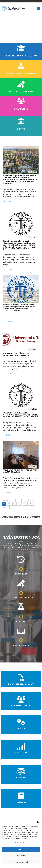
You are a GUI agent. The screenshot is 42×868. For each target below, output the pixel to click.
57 (34, 501)
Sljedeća (6, 507)
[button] (39, 822)
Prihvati (21, 850)
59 (9, 504)
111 (31, 504)
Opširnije (8, 202)
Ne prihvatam (21, 856)
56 (28, 501)
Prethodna (6, 501)
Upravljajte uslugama (20, 843)
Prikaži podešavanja (21, 862)
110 (25, 504)
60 (15, 504)
